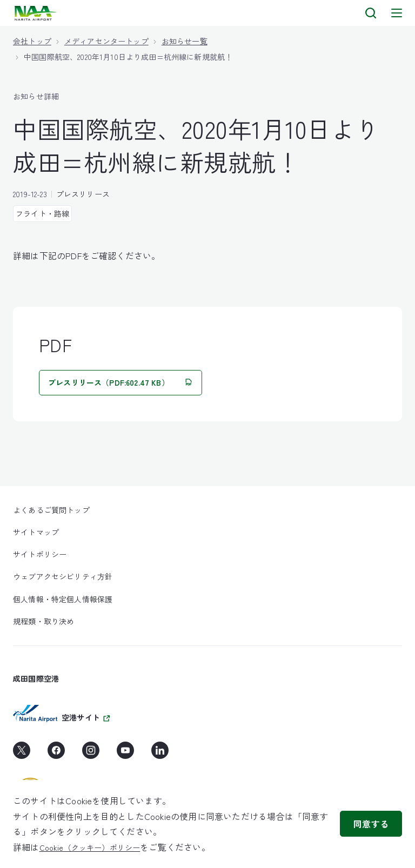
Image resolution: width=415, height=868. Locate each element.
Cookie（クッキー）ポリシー (90, 847)
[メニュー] (397, 13)
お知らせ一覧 (185, 41)
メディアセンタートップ (106, 41)
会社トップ (32, 41)
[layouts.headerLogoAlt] (36, 13)
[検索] (371, 13)
